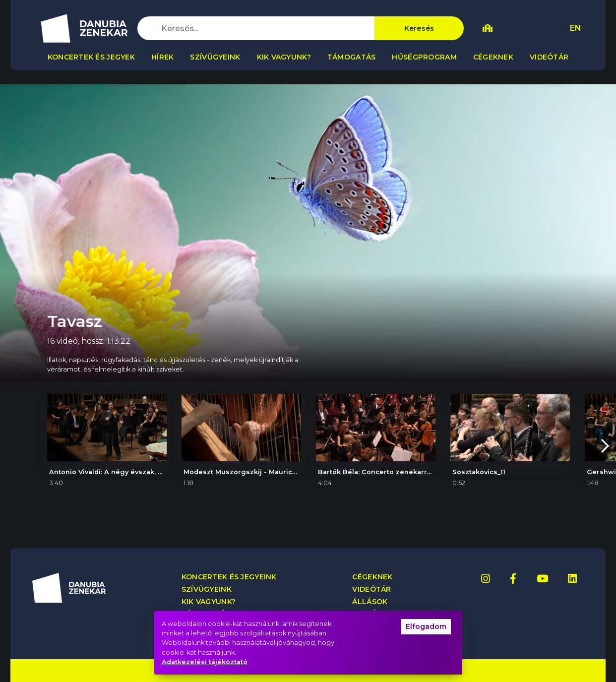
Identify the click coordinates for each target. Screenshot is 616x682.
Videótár (549, 57)
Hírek (162, 57)
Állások (370, 602)
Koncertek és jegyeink (229, 577)
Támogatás (352, 57)
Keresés (419, 28)
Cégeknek (493, 57)
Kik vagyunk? (284, 57)
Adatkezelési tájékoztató (205, 662)
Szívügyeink (215, 57)
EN (576, 28)
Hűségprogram (424, 57)
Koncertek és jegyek (91, 57)
